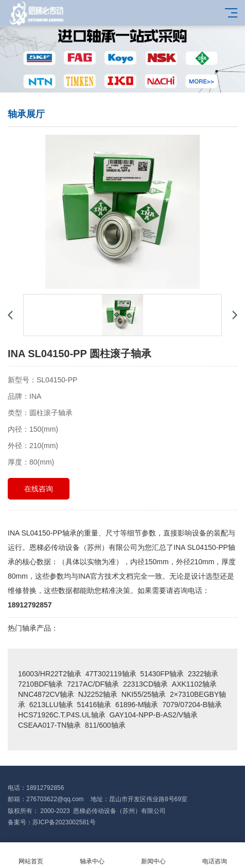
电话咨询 (214, 855)
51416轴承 (94, 705)
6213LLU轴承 (51, 705)
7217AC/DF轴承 (93, 684)
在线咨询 (39, 489)
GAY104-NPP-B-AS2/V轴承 (153, 715)
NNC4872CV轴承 (46, 694)
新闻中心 (153, 855)
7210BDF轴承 (40, 684)
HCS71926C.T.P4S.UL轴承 (62, 715)
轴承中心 (92, 855)
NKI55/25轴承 (144, 694)
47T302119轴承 (111, 674)
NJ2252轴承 (98, 694)
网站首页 (31, 855)
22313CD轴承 (145, 684)
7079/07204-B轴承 (192, 705)
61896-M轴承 (137, 705)
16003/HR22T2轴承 (50, 674)
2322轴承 (203, 674)
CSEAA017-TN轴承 (49, 725)
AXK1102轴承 (194, 684)
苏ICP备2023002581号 (64, 822)
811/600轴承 (105, 725)
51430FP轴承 (162, 674)
